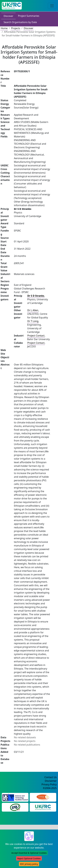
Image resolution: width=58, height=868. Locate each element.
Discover (8, 16)
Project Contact (36, 336)
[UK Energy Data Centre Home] (12, 6)
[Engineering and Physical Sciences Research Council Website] (43, 797)
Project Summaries (29, 16)
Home (4, 28)
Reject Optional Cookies (29, 858)
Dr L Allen (33, 310)
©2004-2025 (50, 788)
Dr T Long (33, 321)
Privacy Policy (49, 784)
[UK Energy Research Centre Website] (43, 807)
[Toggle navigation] (52, 6)
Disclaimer (51, 781)
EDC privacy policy (29, 864)
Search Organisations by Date (20, 22)
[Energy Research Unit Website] (15, 807)
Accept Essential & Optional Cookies (29, 853)
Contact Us (51, 777)
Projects (16, 28)
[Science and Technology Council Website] (15, 797)
